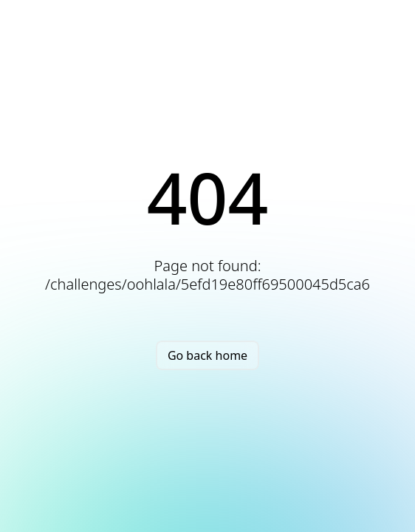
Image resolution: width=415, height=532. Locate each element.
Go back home (207, 355)
